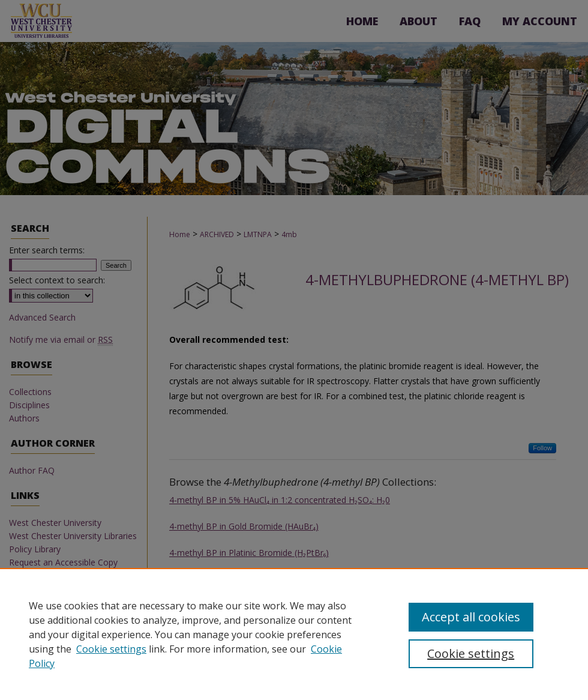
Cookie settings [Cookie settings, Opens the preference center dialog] (471, 653)
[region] (294, 634)
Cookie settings (111, 649)
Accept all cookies (471, 617)
